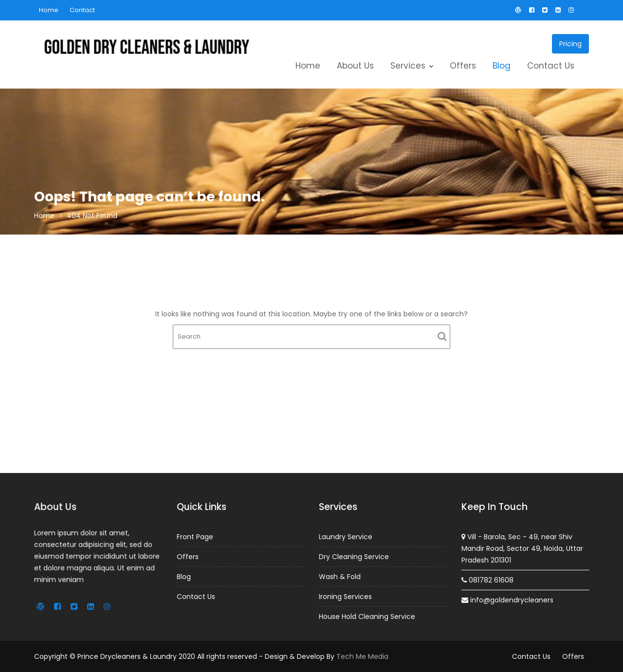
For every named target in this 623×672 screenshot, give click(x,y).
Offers (463, 66)
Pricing (570, 44)
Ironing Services (346, 596)
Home (49, 10)
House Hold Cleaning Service (367, 616)
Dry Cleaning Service (354, 557)
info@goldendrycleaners (507, 599)
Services (408, 66)
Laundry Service (346, 537)
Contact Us (551, 66)
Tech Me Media (362, 656)
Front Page (195, 537)
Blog (502, 66)
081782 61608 (488, 580)
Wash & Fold (340, 576)
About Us (355, 66)
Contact (82, 10)
